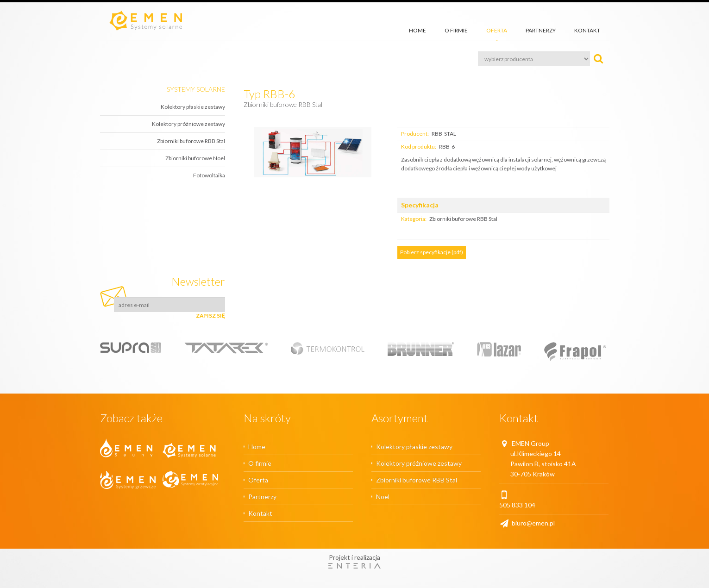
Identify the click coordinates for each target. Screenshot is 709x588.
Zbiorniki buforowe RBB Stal (191, 141)
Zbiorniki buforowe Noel (195, 158)
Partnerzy (541, 30)
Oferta (497, 30)
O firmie (456, 30)
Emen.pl (146, 21)
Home (417, 30)
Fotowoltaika (209, 175)
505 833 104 (517, 505)
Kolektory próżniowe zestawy (188, 124)
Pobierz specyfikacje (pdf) (432, 252)
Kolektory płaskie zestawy (193, 107)
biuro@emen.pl (527, 523)
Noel (383, 497)
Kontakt (587, 30)
